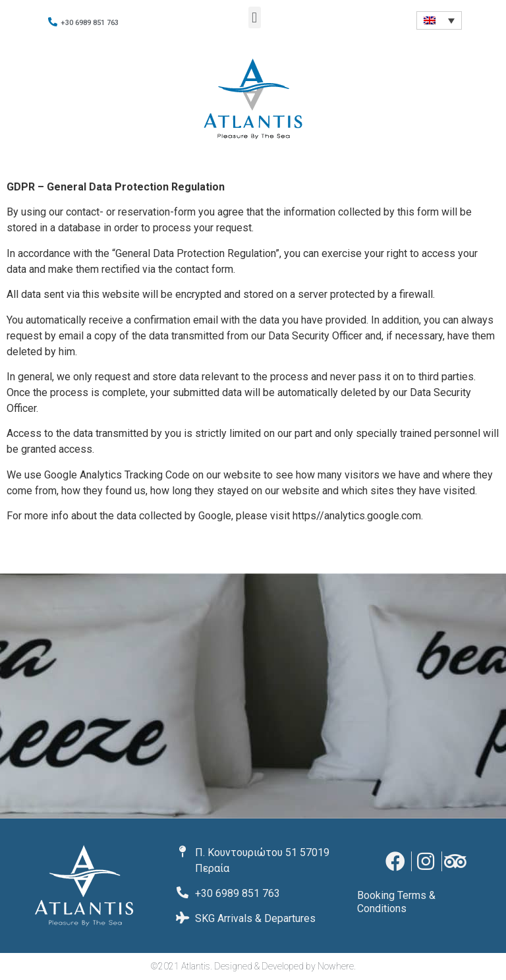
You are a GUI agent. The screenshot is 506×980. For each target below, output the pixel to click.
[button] (255, 17)
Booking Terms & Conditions (396, 902)
